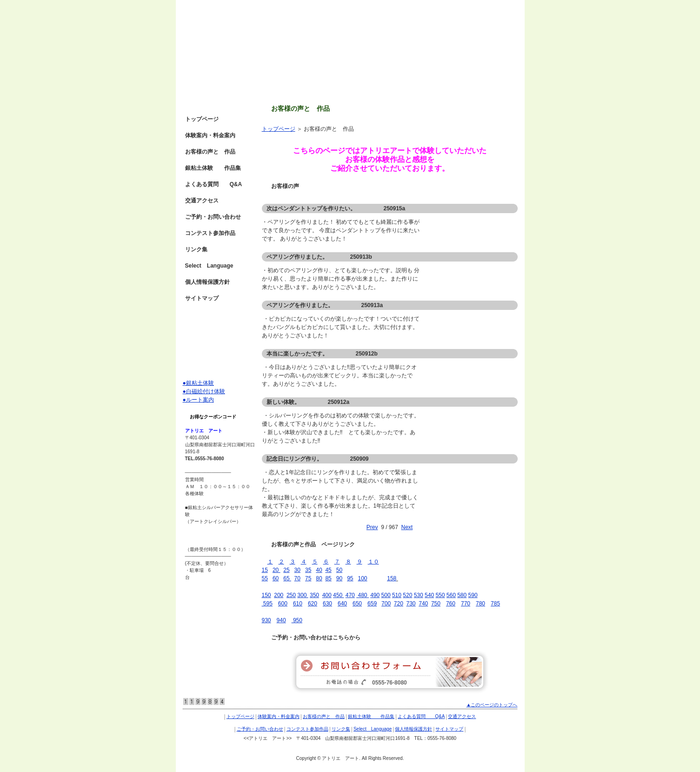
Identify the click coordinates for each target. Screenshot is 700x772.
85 (328, 578)
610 (298, 604)
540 (429, 595)
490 (375, 595)
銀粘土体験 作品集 (213, 168)
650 (357, 604)
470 (350, 595)
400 (327, 595)
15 (265, 570)
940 (281, 620)
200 (279, 595)
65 (287, 578)
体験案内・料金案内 (210, 135)
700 (386, 604)
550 (440, 595)
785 (495, 604)
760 (451, 604)
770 (466, 604)
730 (411, 604)
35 (308, 570)
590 (473, 595)
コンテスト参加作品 (210, 233)
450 (338, 595)
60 (276, 578)
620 (313, 604)
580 (462, 595)
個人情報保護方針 (207, 282)
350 (314, 595)
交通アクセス (202, 201)
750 (436, 604)
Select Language (209, 266)
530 (419, 595)
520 (407, 595)
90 (339, 578)
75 (308, 578)
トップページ (279, 129)
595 (267, 604)
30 (297, 570)
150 (267, 595)
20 (277, 570)
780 (480, 604)
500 (386, 595)
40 (319, 570)
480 (362, 595)
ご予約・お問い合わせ (213, 217)
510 (397, 595)
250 (291, 595)
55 (265, 578)
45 (328, 570)
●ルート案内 (198, 400)
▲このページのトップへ (492, 705)
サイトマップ (202, 298)
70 (297, 578)
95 (350, 578)
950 (297, 620)
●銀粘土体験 (198, 383)
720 (399, 604)
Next (407, 527)
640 (342, 604)
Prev (372, 527)
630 (327, 604)
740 (423, 604)
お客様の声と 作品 (210, 152)
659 (372, 604)
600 (283, 604)
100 (363, 578)
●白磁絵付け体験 (204, 391)
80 (319, 578)
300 (303, 595)
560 (451, 595)
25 (286, 570)
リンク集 (196, 249)
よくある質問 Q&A (214, 184)
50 (339, 570)
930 (267, 620)
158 (392, 578)
